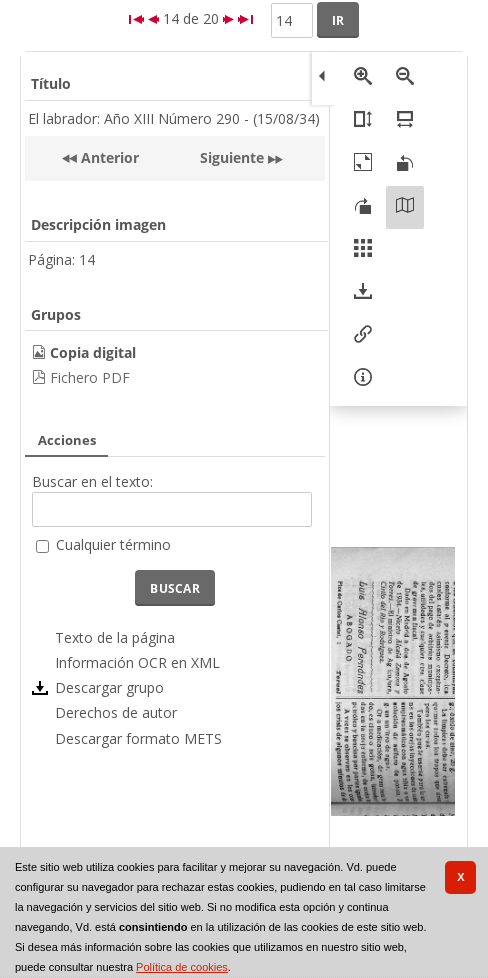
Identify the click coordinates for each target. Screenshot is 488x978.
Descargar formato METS (138, 738)
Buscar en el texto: (92, 481)
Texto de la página (115, 637)
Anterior (108, 157)
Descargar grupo (109, 687)
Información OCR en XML (137, 662)
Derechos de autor (116, 712)
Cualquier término (113, 544)
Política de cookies (182, 967)
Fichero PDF (90, 377)
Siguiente (232, 157)
